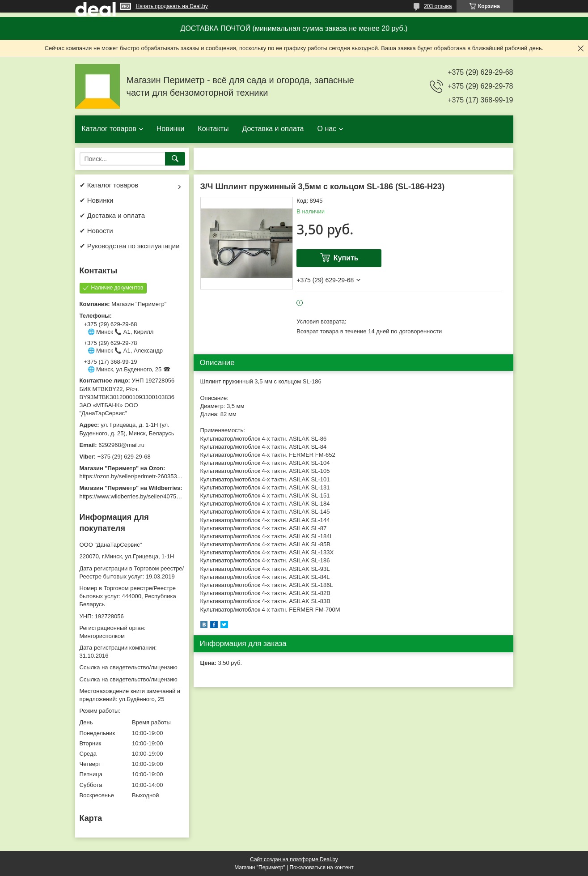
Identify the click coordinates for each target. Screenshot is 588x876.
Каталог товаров (109, 129)
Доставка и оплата (273, 129)
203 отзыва (438, 6)
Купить (346, 258)
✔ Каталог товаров (109, 185)
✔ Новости (96, 231)
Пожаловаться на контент (321, 867)
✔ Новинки (97, 200)
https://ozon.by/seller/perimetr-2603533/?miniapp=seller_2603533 (164, 476)
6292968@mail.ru (121, 445)
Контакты (213, 129)
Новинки (171, 129)
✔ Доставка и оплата (112, 215)
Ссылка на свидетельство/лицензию (129, 667)
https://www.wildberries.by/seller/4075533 (133, 496)
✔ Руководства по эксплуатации (130, 246)
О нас (327, 129)
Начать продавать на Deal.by (172, 6)
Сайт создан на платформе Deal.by (294, 859)
